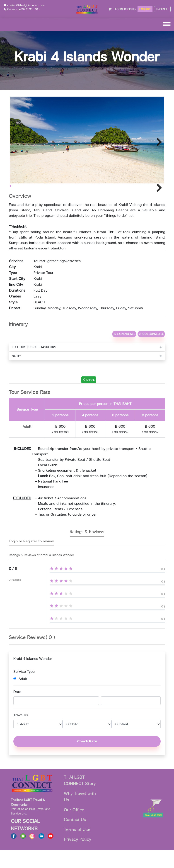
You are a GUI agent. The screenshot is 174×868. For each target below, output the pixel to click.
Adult (20, 697)
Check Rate (87, 759)
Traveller (21, 734)
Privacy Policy (78, 858)
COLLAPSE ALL (151, 352)
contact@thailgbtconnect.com (26, 5)
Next (157, 141)
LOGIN (119, 9)
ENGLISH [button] (161, 9)
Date (17, 710)
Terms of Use (77, 848)
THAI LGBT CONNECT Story (80, 799)
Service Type (24, 690)
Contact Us (75, 838)
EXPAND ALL (124, 352)
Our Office (74, 828)
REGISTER (130, 9)
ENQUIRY (145, 9)
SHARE (89, 398)
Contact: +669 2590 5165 (23, 9)
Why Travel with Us (80, 815)
